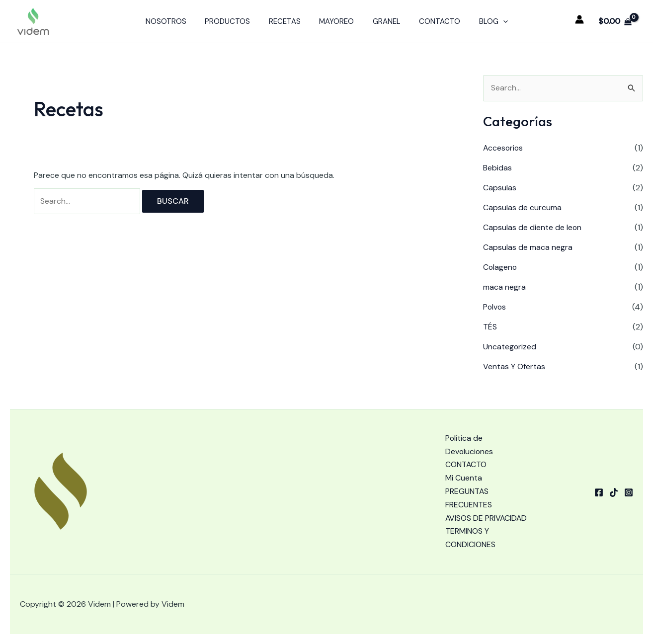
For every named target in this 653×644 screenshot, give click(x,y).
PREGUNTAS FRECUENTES (469, 484)
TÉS (490, 327)
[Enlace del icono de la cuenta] (579, 19)
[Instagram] (629, 484)
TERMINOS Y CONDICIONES (470, 538)
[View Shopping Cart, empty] (615, 21)
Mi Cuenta (464, 464)
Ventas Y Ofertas (514, 366)
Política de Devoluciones (470, 430)
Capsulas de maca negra (528, 247)
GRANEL (383, 21)
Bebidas (497, 168)
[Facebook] (599, 484)
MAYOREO (336, 21)
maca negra (504, 287)
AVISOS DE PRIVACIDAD (467, 511)
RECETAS (288, 21)
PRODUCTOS (235, 21)
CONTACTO (432, 21)
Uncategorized (510, 347)
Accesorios (504, 148)
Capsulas (500, 188)
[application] (492, 21)
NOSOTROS (177, 21)
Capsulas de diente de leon (532, 227)
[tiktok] (614, 484)
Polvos (495, 307)
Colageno (500, 267)
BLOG (482, 21)
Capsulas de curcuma (522, 207)
